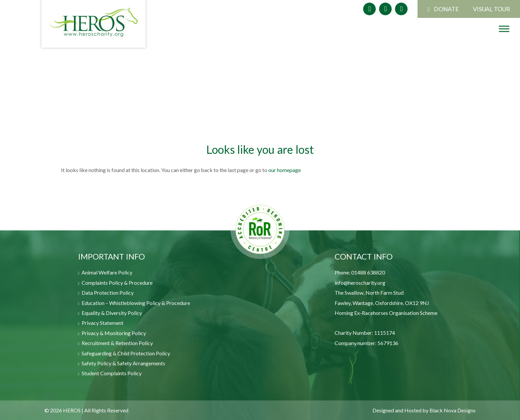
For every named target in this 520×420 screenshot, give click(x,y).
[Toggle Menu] (504, 29)
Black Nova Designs (453, 410)
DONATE (446, 9)
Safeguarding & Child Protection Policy (126, 353)
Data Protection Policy (108, 293)
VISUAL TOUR (491, 9)
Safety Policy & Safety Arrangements (123, 363)
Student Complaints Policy (112, 373)
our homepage (285, 170)
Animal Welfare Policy (107, 272)
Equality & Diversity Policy (112, 313)
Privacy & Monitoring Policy (114, 333)
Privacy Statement (102, 323)
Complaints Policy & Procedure (117, 283)
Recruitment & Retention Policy (117, 343)
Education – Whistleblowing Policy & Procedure (136, 303)
